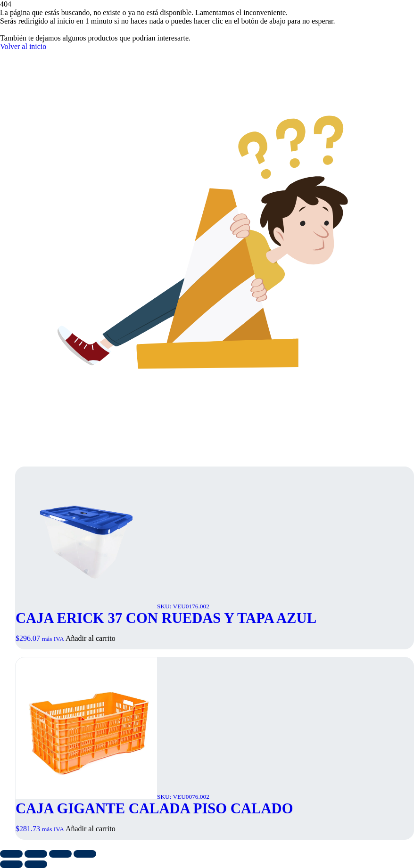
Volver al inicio (23, 46)
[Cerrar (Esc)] (85, 854)
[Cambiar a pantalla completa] (36, 854)
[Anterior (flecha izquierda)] (11, 864)
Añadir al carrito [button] (91, 638)
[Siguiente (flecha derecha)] (36, 864)
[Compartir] (60, 854)
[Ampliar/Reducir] (11, 854)
